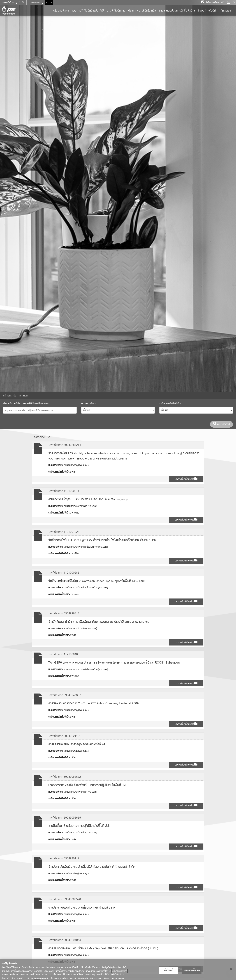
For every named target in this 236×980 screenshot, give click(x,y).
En (234, 2)
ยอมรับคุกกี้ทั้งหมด (192, 970)
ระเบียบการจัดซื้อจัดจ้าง (170, 403)
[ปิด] (231, 969)
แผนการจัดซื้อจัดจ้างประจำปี (88, 11)
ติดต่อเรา (226, 11)
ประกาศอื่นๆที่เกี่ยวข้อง (186, 479)
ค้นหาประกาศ (221, 424)
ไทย (229, 2)
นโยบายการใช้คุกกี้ (119, 971)
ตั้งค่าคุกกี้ (168, 970)
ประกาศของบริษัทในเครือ (142, 11)
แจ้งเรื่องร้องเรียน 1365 (213, 2)
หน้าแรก (7, 396)
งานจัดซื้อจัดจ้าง (116, 11)
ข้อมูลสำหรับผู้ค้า (208, 11)
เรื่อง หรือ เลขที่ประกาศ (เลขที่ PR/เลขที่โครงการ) (26, 403)
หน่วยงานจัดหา (88, 403)
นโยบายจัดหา (61, 11)
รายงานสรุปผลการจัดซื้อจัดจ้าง (177, 11)
